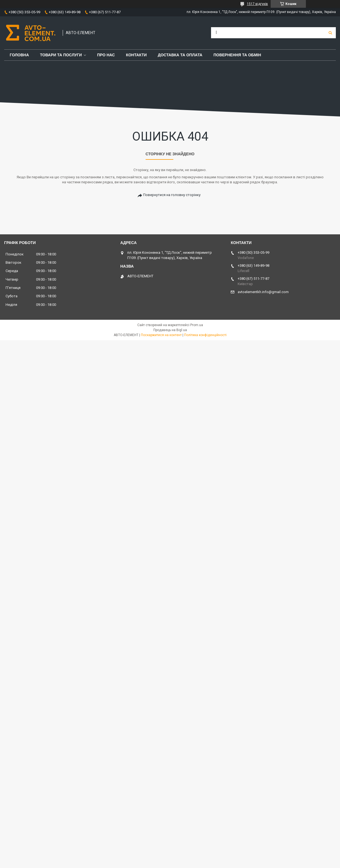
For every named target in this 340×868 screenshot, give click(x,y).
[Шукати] (330, 33)
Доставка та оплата (180, 55)
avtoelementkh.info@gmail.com (263, 292)
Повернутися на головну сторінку (172, 195)
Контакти (136, 55)
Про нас (106, 55)
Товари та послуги (61, 55)
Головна (19, 55)
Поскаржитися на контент (161, 335)
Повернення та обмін (237, 55)
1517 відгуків (257, 4)
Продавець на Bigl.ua (170, 330)
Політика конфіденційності (205, 335)
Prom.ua (197, 325)
